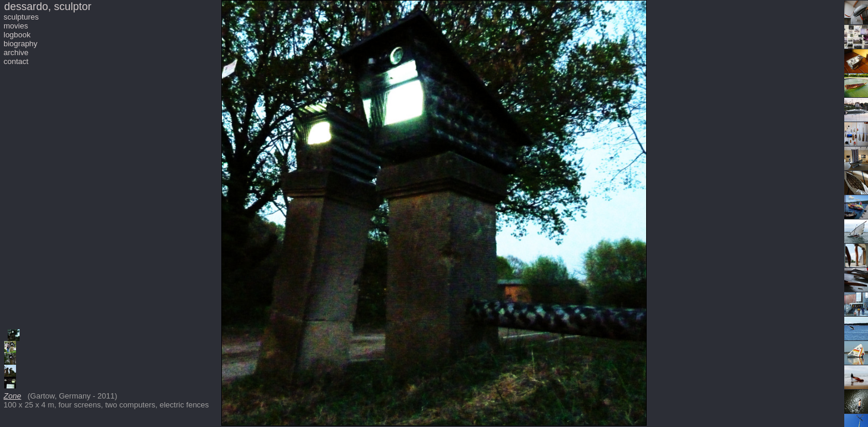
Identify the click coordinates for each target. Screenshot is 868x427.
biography (20, 44)
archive (16, 52)
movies (16, 26)
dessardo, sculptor (48, 7)
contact (16, 61)
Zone (12, 396)
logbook (17, 35)
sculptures (21, 17)
